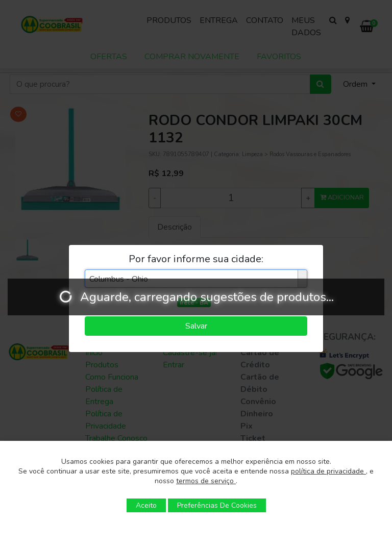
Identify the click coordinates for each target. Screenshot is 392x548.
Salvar (196, 326)
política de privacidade (328, 471)
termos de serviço (206, 481)
